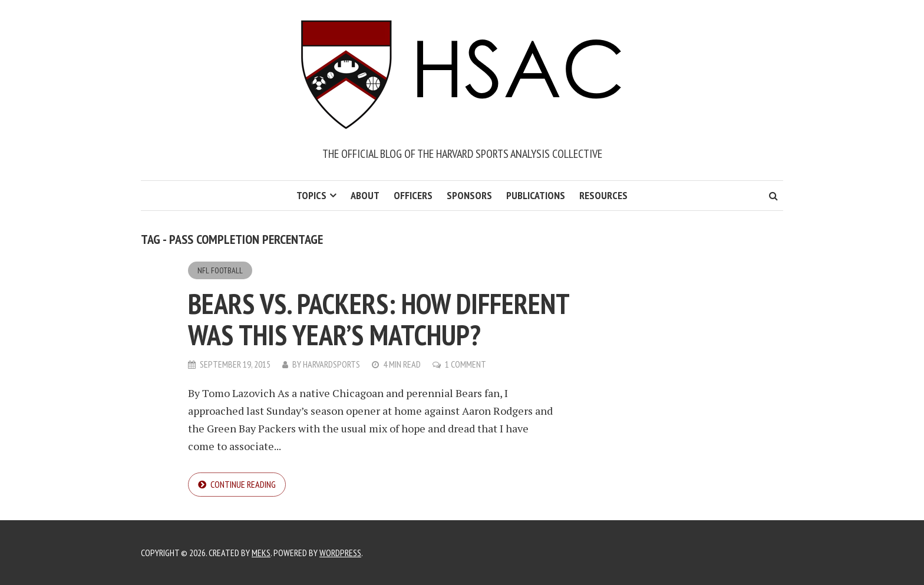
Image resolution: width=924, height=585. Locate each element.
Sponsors (469, 195)
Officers (413, 195)
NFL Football (220, 270)
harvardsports (331, 364)
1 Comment (466, 364)
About (365, 195)
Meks (261, 553)
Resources (603, 195)
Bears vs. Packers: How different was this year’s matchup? (378, 319)
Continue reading (243, 484)
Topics (311, 195)
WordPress (340, 553)
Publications (536, 195)
